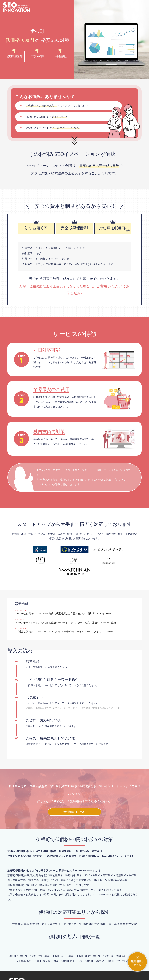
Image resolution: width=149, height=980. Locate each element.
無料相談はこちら (74, 794)
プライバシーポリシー (133, 976)
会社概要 (111, 976)
